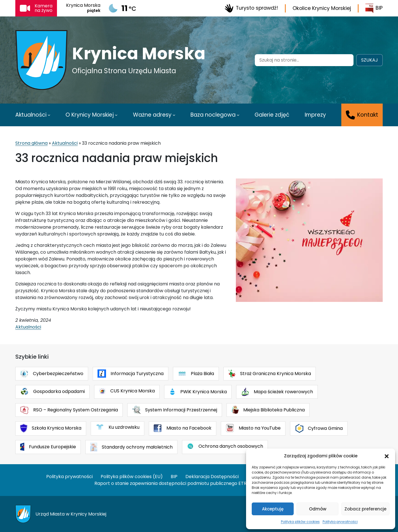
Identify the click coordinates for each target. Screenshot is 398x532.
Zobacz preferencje (365, 509)
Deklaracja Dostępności (212, 477)
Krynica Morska (139, 54)
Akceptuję (273, 509)
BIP (374, 8)
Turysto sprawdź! (251, 8)
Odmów (318, 509)
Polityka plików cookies (300, 522)
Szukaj (370, 60)
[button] (387, 456)
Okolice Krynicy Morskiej (322, 8)
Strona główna (31, 143)
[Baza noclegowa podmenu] (238, 115)
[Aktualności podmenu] (49, 115)
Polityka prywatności (340, 522)
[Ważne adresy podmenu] (174, 115)
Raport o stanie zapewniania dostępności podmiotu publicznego (166, 483)
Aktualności (65, 143)
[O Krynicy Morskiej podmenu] (116, 115)
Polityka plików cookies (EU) (132, 477)
